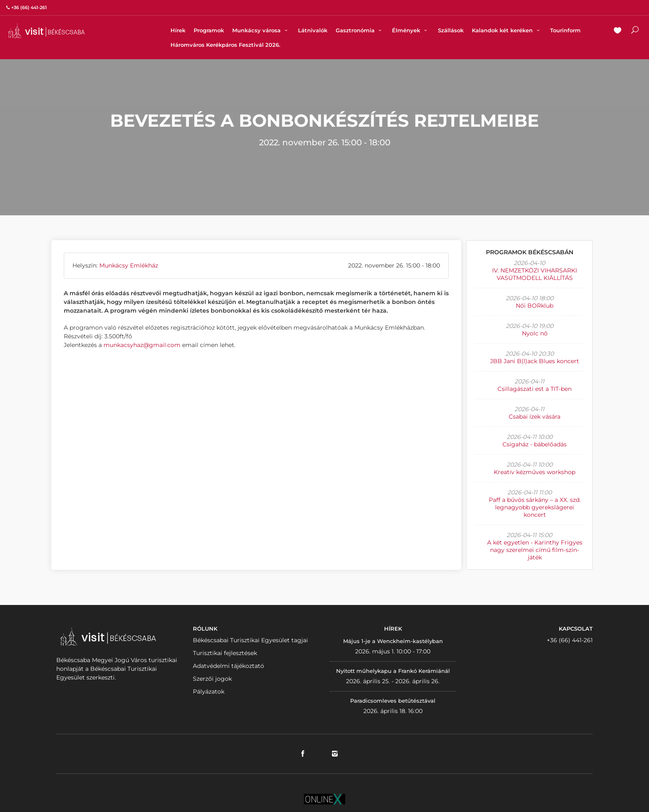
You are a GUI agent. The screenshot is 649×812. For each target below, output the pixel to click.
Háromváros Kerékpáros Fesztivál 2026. (225, 45)
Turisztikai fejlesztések (225, 653)
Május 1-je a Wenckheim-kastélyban (393, 641)
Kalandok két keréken (507, 30)
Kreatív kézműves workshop (535, 472)
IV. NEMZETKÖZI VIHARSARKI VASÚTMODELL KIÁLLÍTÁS (535, 274)
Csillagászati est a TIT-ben (535, 389)
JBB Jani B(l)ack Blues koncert (535, 361)
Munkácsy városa (261, 30)
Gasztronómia (360, 30)
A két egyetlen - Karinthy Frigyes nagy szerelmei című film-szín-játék (535, 550)
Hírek (178, 30)
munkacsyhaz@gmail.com (142, 345)
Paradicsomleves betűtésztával (393, 701)
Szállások (451, 30)
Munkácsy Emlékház (129, 265)
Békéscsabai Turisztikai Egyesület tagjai (250, 640)
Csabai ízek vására (535, 417)
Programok (209, 30)
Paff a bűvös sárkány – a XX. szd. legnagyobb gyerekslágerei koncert (535, 507)
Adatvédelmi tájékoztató (228, 666)
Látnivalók (313, 30)
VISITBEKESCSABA (46, 31)
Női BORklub (535, 306)
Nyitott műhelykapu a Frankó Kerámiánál (393, 671)
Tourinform (565, 30)
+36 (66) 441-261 (570, 640)
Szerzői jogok (212, 679)
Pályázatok (209, 692)
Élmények (411, 30)
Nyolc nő (535, 333)
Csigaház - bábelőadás (535, 444)
